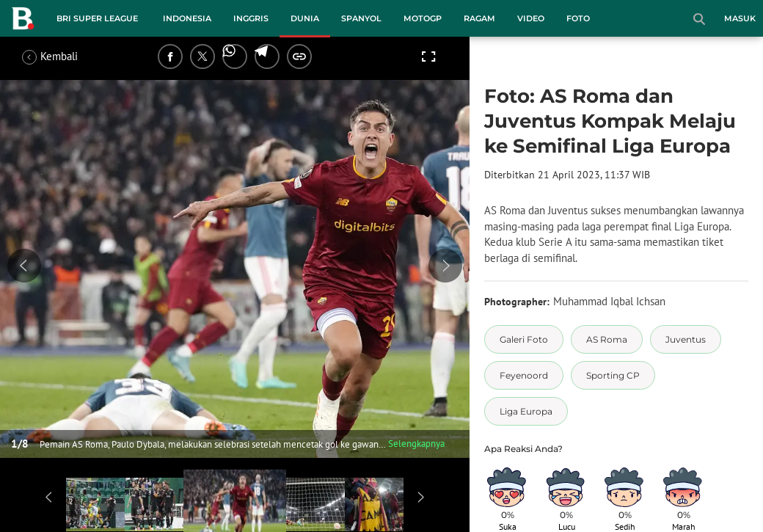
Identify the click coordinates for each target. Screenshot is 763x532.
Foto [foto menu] (578, 18)
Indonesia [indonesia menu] (187, 18)
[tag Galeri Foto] (524, 339)
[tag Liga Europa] (526, 411)
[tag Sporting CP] (613, 375)
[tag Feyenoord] (524, 375)
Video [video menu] (531, 18)
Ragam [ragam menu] (479, 18)
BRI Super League (97, 18)
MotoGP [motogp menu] (423, 18)
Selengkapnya (416, 444)
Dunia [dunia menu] (305, 18)
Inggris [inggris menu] (251, 18)
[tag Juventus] (686, 339)
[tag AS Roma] (607, 339)
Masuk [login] (740, 18)
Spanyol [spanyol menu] (361, 18)
